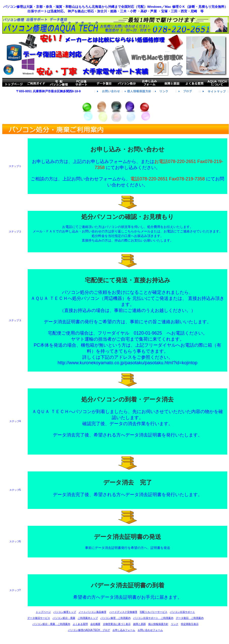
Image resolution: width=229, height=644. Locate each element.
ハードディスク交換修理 (123, 612)
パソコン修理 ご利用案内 (116, 618)
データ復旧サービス (39, 618)
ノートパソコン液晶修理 (92, 612)
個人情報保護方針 (158, 624)
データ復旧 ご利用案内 (190, 618)
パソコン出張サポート (182, 612)
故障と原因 (139, 624)
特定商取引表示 (190, 624)
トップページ (43, 612)
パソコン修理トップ (65, 612)
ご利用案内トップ (88, 618)
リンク (175, 624)
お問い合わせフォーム (150, 630)
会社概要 (95, 624)
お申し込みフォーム (124, 630)
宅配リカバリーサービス (154, 612)
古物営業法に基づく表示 (117, 624)
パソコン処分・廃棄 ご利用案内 (51, 624)
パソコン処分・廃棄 (64, 618)
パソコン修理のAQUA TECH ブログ (89, 630)
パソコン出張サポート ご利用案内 (153, 618)
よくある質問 (80, 624)
